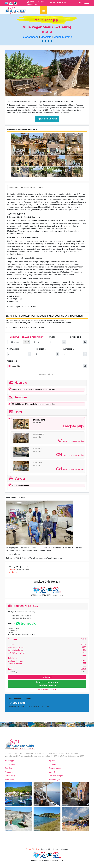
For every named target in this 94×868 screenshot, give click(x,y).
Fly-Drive (52, 761)
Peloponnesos (30, 37)
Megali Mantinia (63, 37)
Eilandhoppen (10, 761)
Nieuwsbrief (9, 780)
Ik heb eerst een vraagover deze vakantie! (47, 684)
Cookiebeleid (10, 764)
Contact (52, 772)
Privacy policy (10, 776)
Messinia (46, 37)
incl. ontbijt (16, 366)
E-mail (31, 2)
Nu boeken (47, 677)
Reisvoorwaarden (55, 768)
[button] (11, 73)
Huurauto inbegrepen (20, 485)
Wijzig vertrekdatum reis (47, 690)
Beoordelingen (54, 780)
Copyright (53, 764)
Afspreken (9, 772)
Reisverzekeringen (56, 776)
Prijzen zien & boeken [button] (47, 119)
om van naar (47, 390)
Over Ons (8, 768)
